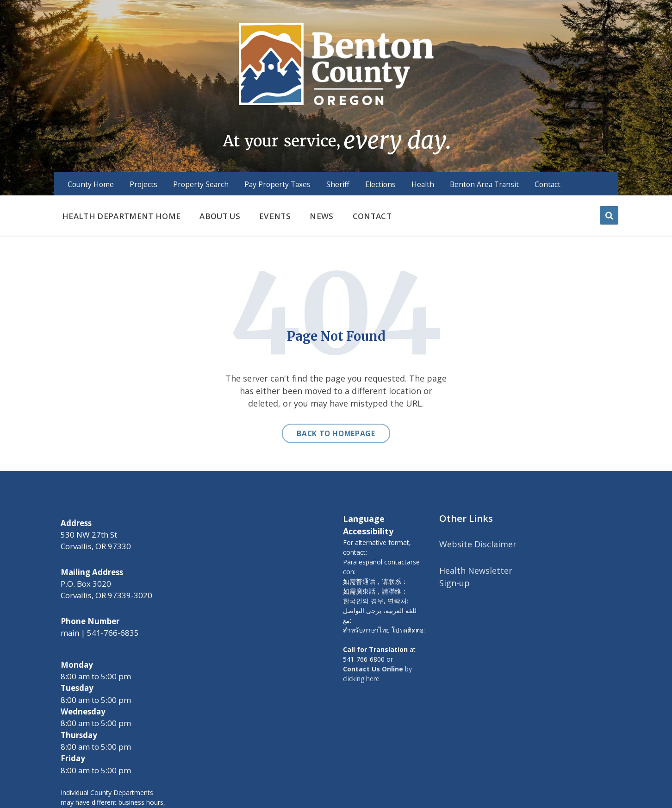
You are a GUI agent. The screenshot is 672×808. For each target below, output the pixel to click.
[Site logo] (336, 88)
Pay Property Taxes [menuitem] (277, 184)
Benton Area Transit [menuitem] (484, 184)
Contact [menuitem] (548, 184)
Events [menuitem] (275, 216)
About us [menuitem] (220, 216)
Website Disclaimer (478, 544)
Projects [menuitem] (143, 184)
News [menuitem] (321, 216)
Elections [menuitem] (380, 184)
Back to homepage (336, 433)
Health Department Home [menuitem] (121, 216)
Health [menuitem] (423, 184)
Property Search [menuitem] (201, 184)
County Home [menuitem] (91, 184)
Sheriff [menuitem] (338, 184)
